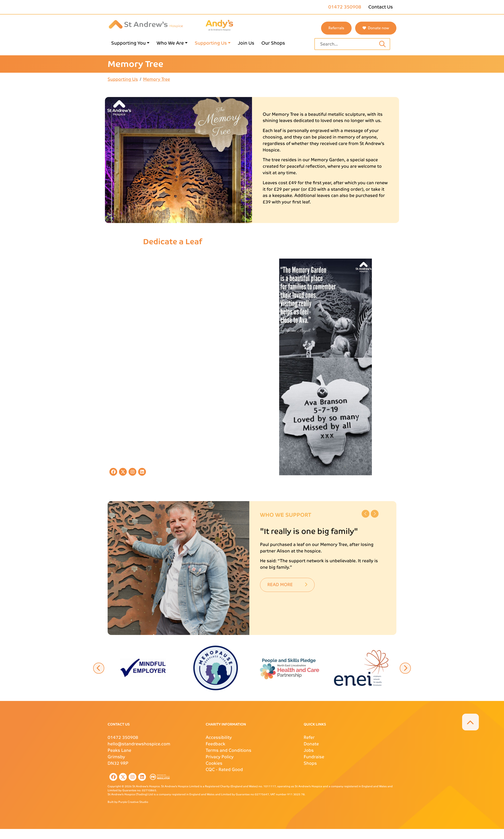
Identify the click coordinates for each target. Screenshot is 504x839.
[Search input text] (382, 44)
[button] (288, 667)
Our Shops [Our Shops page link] (273, 43)
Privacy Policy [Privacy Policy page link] (220, 757)
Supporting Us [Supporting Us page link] (211, 43)
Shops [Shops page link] (310, 763)
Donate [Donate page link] (311, 744)
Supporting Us (123, 79)
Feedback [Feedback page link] (215, 744)
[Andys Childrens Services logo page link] (219, 25)
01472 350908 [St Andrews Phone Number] (123, 737)
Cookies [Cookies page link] (214, 763)
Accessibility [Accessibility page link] (219, 737)
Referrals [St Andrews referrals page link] (336, 28)
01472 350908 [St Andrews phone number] (345, 7)
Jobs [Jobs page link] (309, 750)
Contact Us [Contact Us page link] (381, 7)
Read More (287, 585)
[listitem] (112, 777)
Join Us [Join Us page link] (246, 43)
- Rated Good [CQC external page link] (224, 770)
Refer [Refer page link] (309, 737)
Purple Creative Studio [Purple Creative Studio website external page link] (133, 802)
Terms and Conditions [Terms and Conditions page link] (228, 750)
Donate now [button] (376, 28)
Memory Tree (157, 79)
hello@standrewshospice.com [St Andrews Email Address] (139, 744)
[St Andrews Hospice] (146, 24)
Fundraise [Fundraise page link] (314, 757)
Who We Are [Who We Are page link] (170, 43)
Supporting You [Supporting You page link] (128, 43)
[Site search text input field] (348, 44)
